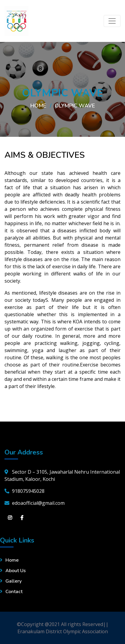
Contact (14, 592)
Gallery (14, 581)
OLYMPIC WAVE (75, 106)
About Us (16, 571)
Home (38, 106)
